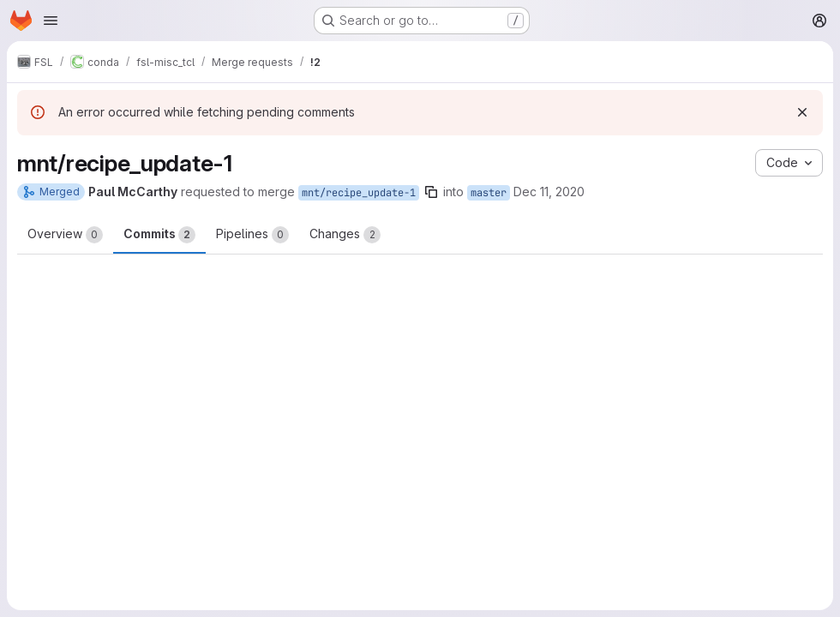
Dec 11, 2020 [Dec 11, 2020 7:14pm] (549, 192)
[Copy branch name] (431, 192)
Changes (345, 235)
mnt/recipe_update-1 (359, 193)
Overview (65, 235)
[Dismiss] (802, 112)
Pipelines (252, 235)
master (489, 193)
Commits (159, 235)
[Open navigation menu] (51, 21)
